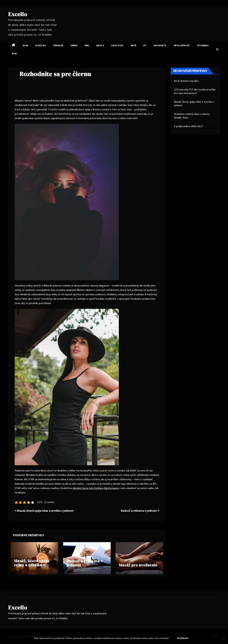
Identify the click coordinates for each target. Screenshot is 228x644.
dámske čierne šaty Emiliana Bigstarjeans (95, 488)
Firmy (74, 45)
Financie (58, 45)
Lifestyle (117, 45)
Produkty (160, 45)
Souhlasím (183, 638)
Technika (203, 45)
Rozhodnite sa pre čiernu (55, 74)
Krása (100, 45)
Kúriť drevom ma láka (186, 81)
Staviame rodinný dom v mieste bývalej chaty (192, 116)
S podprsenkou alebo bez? (188, 126)
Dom (25, 45)
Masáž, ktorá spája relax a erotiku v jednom (44, 511)
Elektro (41, 45)
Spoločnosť (182, 45)
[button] (217, 49)
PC (145, 45)
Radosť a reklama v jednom (140, 511)
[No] (224, 638)
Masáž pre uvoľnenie (138, 565)
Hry (87, 45)
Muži (133, 45)
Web (14, 54)
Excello (18, 14)
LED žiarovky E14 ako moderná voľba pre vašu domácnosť (195, 91)
